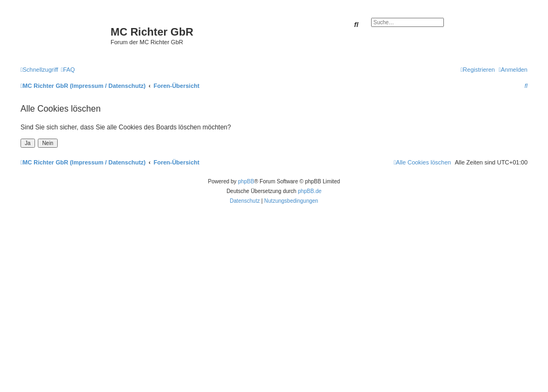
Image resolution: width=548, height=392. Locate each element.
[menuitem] (68, 70)
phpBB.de (310, 191)
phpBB (246, 181)
